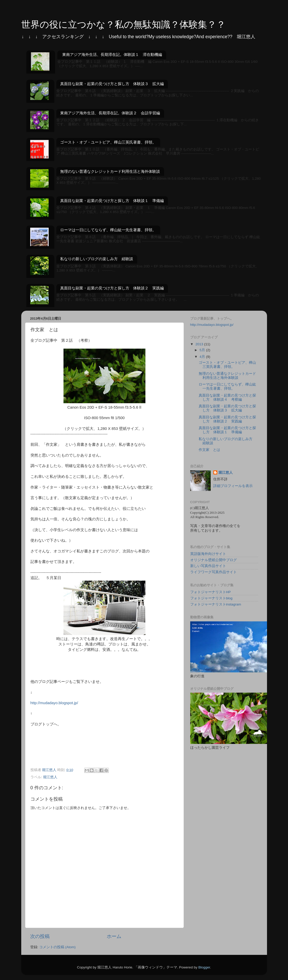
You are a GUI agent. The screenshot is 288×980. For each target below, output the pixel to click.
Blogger (204, 967)
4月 (203, 357)
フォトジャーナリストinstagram (216, 604)
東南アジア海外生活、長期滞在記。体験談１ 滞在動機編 (112, 54)
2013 (200, 344)
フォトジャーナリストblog (211, 598)
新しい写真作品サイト (208, 566)
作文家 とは (209, 450)
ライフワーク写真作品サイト (214, 572)
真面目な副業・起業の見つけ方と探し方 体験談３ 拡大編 (112, 84)
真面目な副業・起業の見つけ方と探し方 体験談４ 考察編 (227, 397)
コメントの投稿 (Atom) (57, 947)
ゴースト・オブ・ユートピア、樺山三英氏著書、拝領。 (108, 142)
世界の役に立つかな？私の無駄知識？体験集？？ (123, 24)
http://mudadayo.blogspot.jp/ (54, 703)
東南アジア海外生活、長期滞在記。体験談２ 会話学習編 (110, 113)
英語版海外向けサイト (208, 554)
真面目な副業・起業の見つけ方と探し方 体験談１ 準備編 (112, 201)
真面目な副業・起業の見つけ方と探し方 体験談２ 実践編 (112, 288)
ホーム (114, 936)
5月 (203, 350)
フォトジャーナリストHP (211, 592)
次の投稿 (40, 936)
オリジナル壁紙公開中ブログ (214, 560)
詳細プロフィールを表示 (233, 486)
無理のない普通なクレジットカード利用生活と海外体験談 (110, 171)
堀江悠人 (50, 777)
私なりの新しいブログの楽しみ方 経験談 (97, 259)
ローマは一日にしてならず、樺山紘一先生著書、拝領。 (108, 230)
